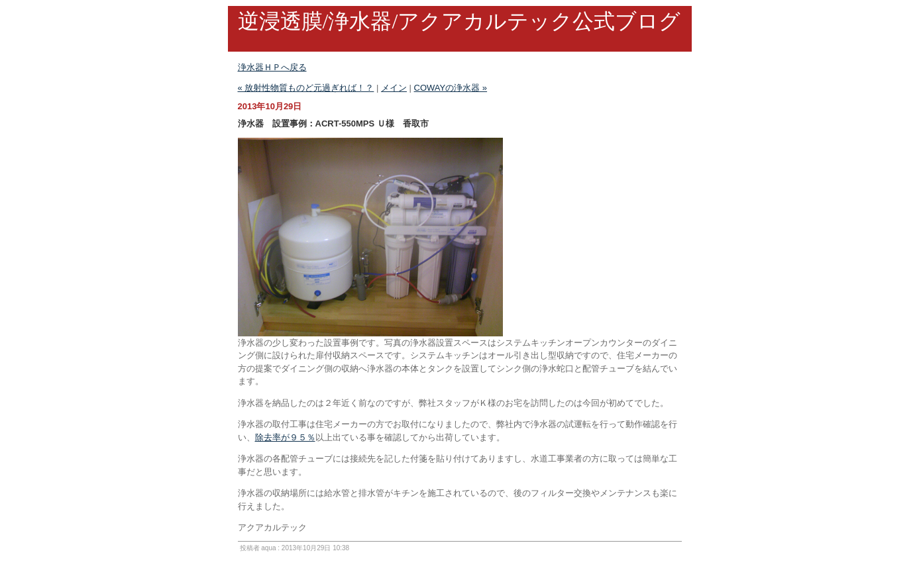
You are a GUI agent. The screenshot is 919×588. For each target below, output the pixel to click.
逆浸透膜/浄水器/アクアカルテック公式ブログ (459, 21)
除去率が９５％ (285, 437)
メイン (394, 88)
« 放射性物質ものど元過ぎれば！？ (306, 88)
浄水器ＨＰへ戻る (272, 67)
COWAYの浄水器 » (451, 88)
